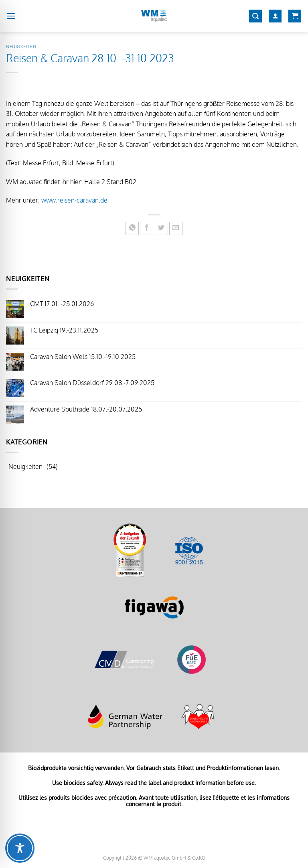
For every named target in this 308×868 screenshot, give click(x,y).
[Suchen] (255, 16)
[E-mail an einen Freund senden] (176, 228)
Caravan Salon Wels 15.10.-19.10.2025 (83, 357)
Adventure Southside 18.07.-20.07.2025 (86, 409)
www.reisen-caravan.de (74, 200)
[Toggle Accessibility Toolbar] (20, 848)
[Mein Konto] (275, 16)
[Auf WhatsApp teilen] (132, 228)
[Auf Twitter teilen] (161, 228)
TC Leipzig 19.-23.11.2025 (64, 330)
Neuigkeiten (21, 46)
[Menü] (11, 16)
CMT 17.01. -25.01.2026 (62, 304)
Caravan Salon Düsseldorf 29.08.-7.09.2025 (92, 383)
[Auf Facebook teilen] (147, 228)
